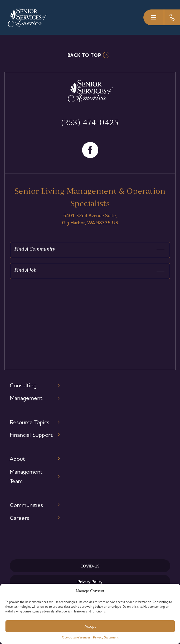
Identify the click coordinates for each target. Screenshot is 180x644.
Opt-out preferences (76, 637)
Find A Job (25, 270)
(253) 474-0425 (90, 122)
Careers (20, 518)
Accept (90, 626)
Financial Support (31, 435)
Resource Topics (30, 422)
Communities (26, 505)
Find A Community (35, 249)
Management (26, 398)
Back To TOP (84, 55)
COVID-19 (90, 566)
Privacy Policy (90, 582)
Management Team (26, 476)
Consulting (23, 385)
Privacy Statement (106, 637)
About (17, 459)
